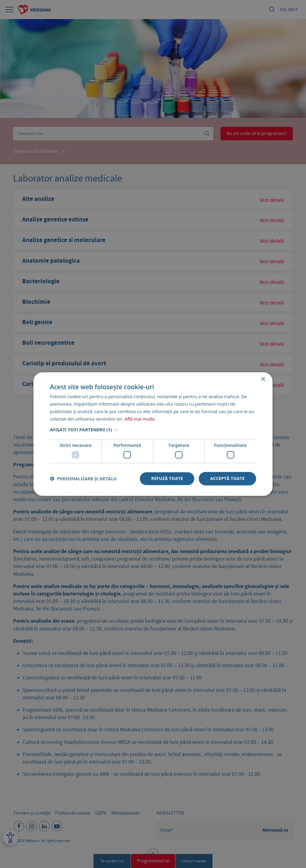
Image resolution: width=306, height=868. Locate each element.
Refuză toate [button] (167, 478)
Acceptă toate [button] (227, 478)
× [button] (263, 379)
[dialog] (153, 434)
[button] (153, 430)
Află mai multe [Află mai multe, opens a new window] (140, 419)
